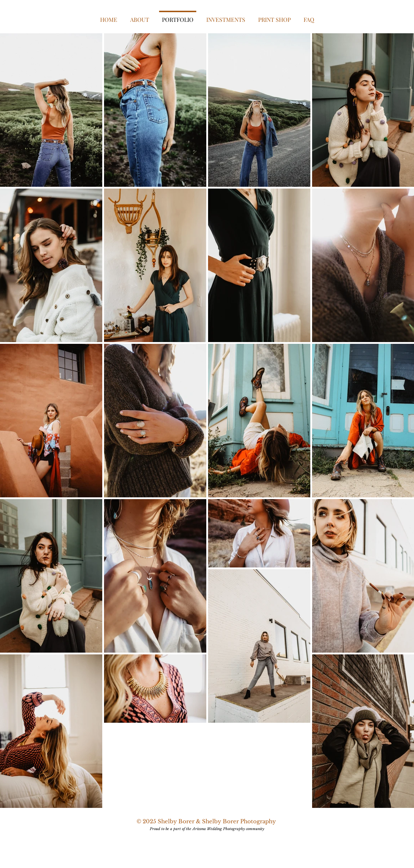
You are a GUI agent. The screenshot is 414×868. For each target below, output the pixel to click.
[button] (226, 16)
